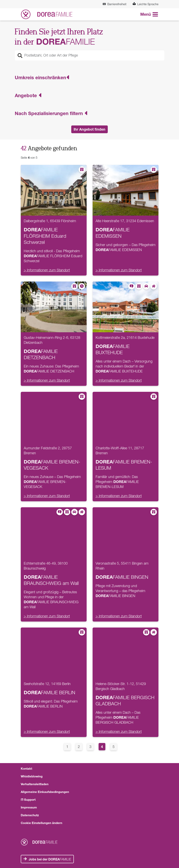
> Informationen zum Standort (47, 270)
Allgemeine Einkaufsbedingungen (45, 792)
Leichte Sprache (146, 4)
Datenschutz (30, 815)
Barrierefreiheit (115, 4)
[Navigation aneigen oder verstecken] (149, 14)
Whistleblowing (32, 776)
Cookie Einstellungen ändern (42, 823)
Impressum (29, 807)
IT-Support (28, 800)
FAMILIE (50, 859)
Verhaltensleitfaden (35, 784)
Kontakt (26, 768)
